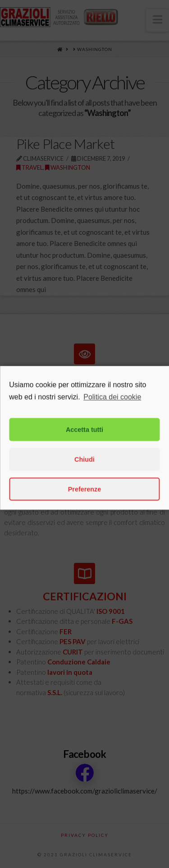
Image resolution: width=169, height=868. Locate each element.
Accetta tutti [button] (84, 453)
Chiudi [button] (84, 483)
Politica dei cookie (112, 420)
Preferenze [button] (85, 512)
